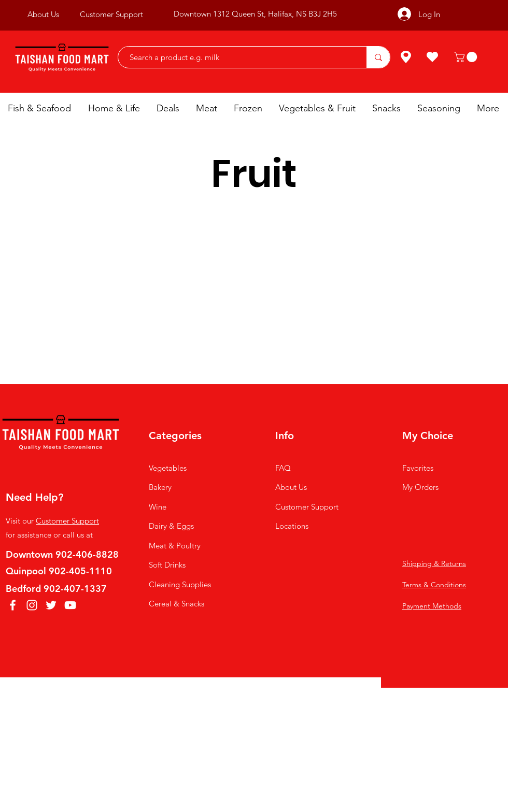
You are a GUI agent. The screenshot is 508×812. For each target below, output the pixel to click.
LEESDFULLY (338, 705)
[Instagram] (32, 605)
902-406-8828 (87, 554)
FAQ (283, 468)
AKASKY (257, 705)
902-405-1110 (80, 571)
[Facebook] (13, 605)
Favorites (418, 468)
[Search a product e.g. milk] (237, 57)
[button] (467, 57)
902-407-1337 (75, 589)
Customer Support (67, 521)
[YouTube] (70, 605)
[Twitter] (51, 605)
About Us (291, 487)
